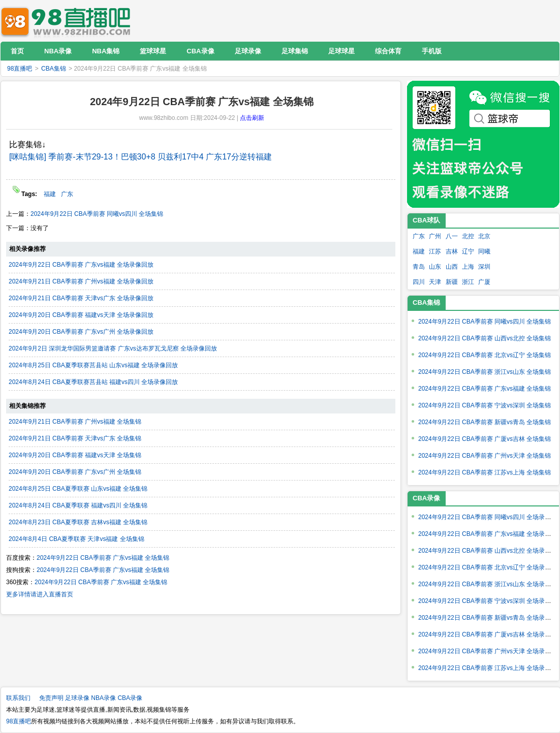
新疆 (452, 282)
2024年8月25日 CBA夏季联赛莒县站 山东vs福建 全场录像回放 (93, 365)
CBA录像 (130, 698)
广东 (67, 194)
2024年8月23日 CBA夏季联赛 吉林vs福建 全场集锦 (78, 522)
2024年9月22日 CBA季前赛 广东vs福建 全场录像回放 (81, 265)
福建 (50, 194)
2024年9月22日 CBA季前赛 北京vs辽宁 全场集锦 (485, 355)
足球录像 (77, 698)
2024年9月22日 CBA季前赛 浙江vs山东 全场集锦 (485, 372)
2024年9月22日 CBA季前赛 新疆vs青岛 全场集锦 (485, 422)
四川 (419, 282)
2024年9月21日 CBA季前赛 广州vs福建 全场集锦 (75, 422)
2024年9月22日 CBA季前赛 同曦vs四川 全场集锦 (97, 214)
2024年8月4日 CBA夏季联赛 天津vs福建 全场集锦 (76, 539)
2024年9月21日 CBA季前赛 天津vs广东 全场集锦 (75, 438)
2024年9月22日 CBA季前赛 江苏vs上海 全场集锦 (485, 472)
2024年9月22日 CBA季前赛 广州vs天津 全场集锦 (485, 456)
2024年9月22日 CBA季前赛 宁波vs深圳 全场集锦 (485, 405)
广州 (435, 236)
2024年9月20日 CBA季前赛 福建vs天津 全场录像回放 (81, 315)
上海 (468, 267)
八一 (452, 236)
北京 (484, 236)
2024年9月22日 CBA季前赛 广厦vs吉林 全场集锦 (485, 439)
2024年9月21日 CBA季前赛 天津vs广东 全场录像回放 (81, 298)
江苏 (435, 251)
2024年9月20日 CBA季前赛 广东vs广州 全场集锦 (75, 472)
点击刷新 (252, 118)
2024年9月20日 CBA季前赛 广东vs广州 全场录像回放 (81, 332)
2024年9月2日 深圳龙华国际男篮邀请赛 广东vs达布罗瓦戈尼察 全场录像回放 (113, 348)
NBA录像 (103, 698)
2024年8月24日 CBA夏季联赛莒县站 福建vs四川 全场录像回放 (93, 382)
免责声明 (51, 698)
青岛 (419, 267)
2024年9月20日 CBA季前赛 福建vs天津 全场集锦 (75, 455)
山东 (435, 267)
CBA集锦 (54, 69)
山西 (452, 267)
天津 (435, 282)
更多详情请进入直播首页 (40, 594)
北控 (468, 236)
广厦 (484, 282)
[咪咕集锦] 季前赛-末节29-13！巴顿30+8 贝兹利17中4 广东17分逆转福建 (141, 157)
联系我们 (18, 698)
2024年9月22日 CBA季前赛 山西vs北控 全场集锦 (485, 338)
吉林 (452, 251)
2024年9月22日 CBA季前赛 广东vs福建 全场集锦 (103, 558)
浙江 (468, 282)
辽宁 (468, 251)
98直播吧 (68, 21)
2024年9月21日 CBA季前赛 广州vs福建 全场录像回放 (81, 281)
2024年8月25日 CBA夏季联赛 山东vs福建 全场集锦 (78, 489)
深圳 (484, 267)
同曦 (484, 251)
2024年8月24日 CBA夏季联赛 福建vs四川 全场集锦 (78, 505)
